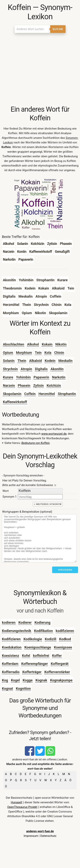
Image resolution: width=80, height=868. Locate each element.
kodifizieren (65, 631)
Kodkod (65, 639)
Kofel (26, 656)
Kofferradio (11, 672)
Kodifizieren (11, 639)
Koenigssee (63, 647)
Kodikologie (33, 639)
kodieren (9, 622)
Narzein (9, 385)
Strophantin (67, 394)
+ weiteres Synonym (48, 504)
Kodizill (51, 639)
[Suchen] (32, 29)
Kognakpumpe (61, 680)
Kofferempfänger (35, 664)
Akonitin (57, 369)
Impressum (31, 836)
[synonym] (40, 497)
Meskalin (65, 361)
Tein (38, 353)
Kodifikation (43, 631)
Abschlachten (14, 344)
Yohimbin (23, 377)
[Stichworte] (39, 538)
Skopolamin (12, 394)
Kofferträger (32, 672)
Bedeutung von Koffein (35, 443)
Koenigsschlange (38, 647)
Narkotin (59, 377)
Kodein (50, 361)
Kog (5, 680)
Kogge (28, 680)
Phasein (24, 385)
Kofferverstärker (57, 672)
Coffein (30, 394)
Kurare (8, 377)
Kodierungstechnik (17, 631)
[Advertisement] (40, 69)
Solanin (9, 361)
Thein (22, 361)
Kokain (47, 344)
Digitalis (41, 369)
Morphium (24, 353)
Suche (58, 29)
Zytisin (39, 385)
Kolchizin (54, 385)
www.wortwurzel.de (54, 434)
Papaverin (41, 377)
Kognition (23, 688)
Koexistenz (10, 656)
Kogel (15, 680)
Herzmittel (47, 394)
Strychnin (10, 369)
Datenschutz (48, 836)
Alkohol (33, 344)
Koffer (57, 656)
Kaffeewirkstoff (15, 402)
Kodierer (25, 622)
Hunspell (16, 802)
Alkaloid (35, 361)
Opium (8, 353)
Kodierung (42, 622)
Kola (48, 353)
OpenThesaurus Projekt (22, 807)
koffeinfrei (41, 656)
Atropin (26, 369)
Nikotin (61, 344)
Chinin (59, 353)
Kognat (7, 688)
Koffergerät (60, 664)
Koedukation (12, 647)
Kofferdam (10, 664)
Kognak (41, 680)
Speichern (65, 570)
